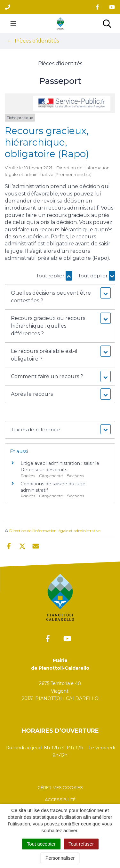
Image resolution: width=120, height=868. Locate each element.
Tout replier (54, 276)
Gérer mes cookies (60, 787)
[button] (60, 297)
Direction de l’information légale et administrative (55, 531)
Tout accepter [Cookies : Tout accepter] (41, 844)
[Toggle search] (107, 23)
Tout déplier (97, 276)
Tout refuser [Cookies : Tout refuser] (81, 844)
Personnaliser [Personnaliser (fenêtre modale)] (60, 858)
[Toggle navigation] (13, 23)
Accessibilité (60, 800)
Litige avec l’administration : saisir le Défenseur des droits (60, 466)
